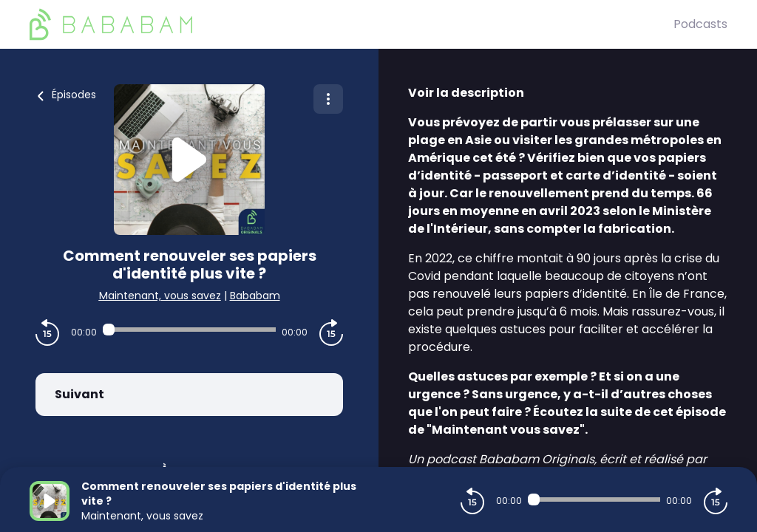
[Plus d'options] (328, 99)
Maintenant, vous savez (160, 296)
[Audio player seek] (189, 330)
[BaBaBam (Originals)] (352, 24)
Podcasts (700, 24)
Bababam (255, 296)
